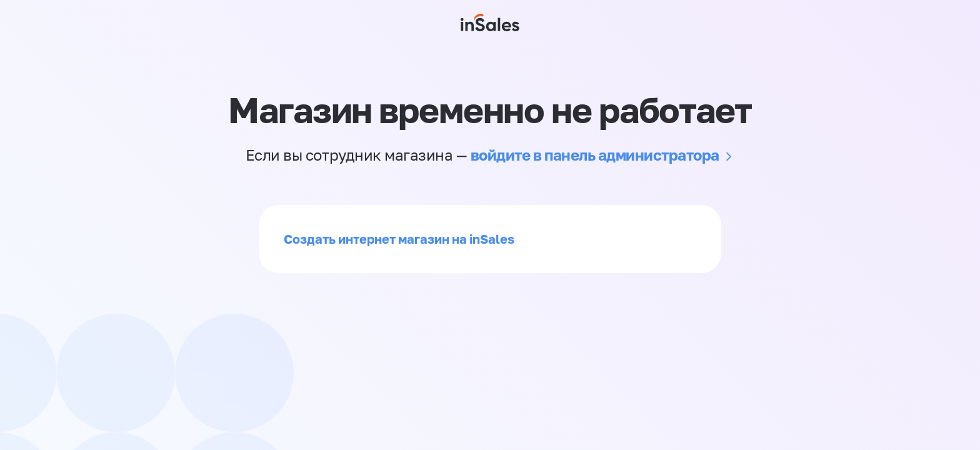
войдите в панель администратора (595, 155)
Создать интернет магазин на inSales (399, 239)
